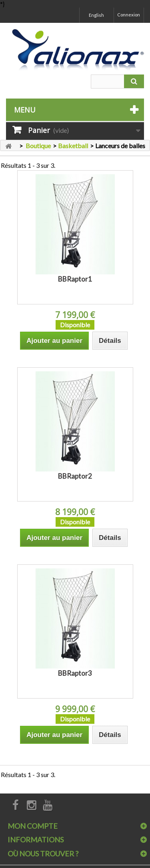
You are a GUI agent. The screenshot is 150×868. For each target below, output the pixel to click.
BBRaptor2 (75, 476)
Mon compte (33, 826)
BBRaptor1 (75, 279)
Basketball (73, 146)
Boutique (38, 146)
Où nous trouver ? (43, 854)
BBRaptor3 (75, 673)
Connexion (129, 15)
